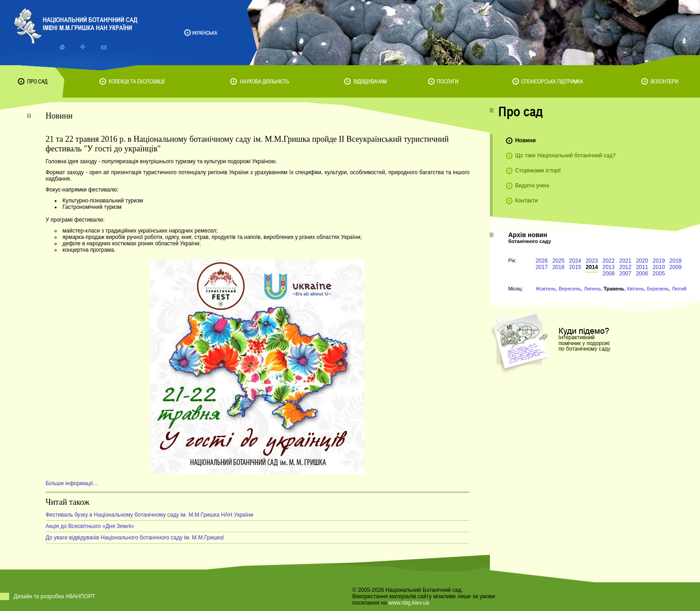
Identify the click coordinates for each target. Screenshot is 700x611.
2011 (642, 267)
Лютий (679, 289)
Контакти (526, 201)
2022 (609, 261)
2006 (642, 274)
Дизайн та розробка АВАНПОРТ (54, 596)
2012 (625, 267)
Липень (592, 289)
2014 (592, 267)
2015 (575, 267)
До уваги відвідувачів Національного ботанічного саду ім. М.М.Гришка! (135, 538)
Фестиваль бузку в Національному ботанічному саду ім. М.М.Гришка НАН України (149, 515)
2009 (676, 267)
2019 (659, 261)
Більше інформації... (72, 483)
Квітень (636, 289)
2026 (542, 261)
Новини (525, 140)
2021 (625, 261)
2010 (659, 267)
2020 (642, 261)
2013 (609, 267)
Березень (658, 289)
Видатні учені (532, 186)
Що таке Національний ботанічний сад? (565, 155)
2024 (575, 261)
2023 (592, 261)
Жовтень (546, 289)
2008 (609, 274)
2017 (542, 267)
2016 (558, 267)
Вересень (570, 289)
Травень (614, 289)
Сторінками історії (538, 171)
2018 (676, 261)
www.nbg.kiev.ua (409, 603)
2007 (625, 274)
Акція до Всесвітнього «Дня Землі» (90, 526)
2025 (558, 261)
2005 (659, 274)
